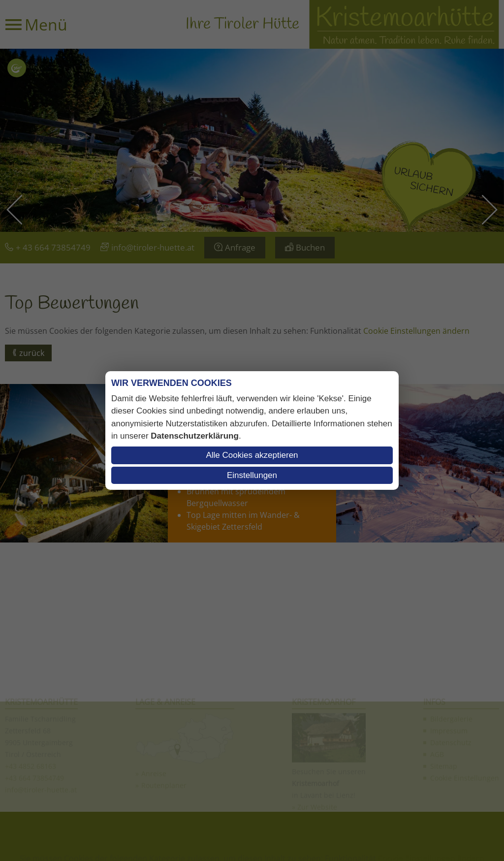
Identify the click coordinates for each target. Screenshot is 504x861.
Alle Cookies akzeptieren (252, 455)
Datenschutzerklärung (195, 436)
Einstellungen (252, 475)
